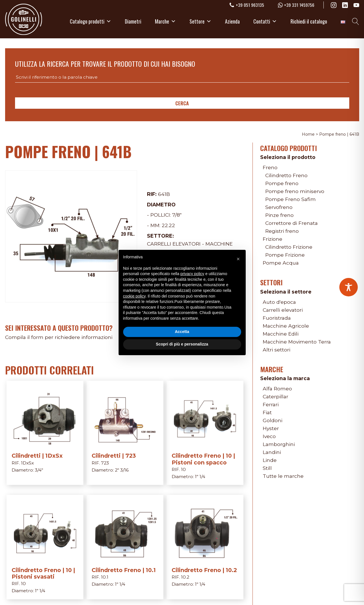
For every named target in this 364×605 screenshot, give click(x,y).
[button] (238, 259)
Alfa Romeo (277, 389)
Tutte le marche (283, 476)
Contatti (265, 21)
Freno (270, 167)
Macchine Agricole (286, 326)
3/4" (39, 470)
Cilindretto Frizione (289, 247)
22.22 (168, 225)
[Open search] (356, 21)
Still (267, 468)
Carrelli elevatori (174, 244)
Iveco (269, 436)
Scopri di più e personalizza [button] (182, 344)
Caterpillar (275, 396)
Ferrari (271, 404)
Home (308, 134)
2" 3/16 (122, 470)
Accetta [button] (182, 332)
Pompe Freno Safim (291, 199)
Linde (270, 460)
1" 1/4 (200, 477)
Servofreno (279, 207)
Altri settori (276, 350)
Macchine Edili (281, 334)
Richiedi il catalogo (309, 21)
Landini (272, 452)
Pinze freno (279, 215)
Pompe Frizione (285, 255)
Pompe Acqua (281, 263)
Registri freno (282, 231)
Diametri (133, 21)
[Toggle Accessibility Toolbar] (349, 287)
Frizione (273, 239)
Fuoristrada (277, 318)
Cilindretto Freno (286, 175)
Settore (200, 21)
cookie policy (134, 296)
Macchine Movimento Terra (297, 342)
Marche (165, 21)
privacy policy (192, 274)
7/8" (177, 215)
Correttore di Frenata (292, 223)
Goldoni (273, 420)
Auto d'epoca (279, 302)
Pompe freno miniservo (295, 191)
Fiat (267, 412)
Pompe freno (282, 183)
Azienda (232, 21)
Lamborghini (279, 444)
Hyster (271, 428)
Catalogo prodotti (91, 21)
